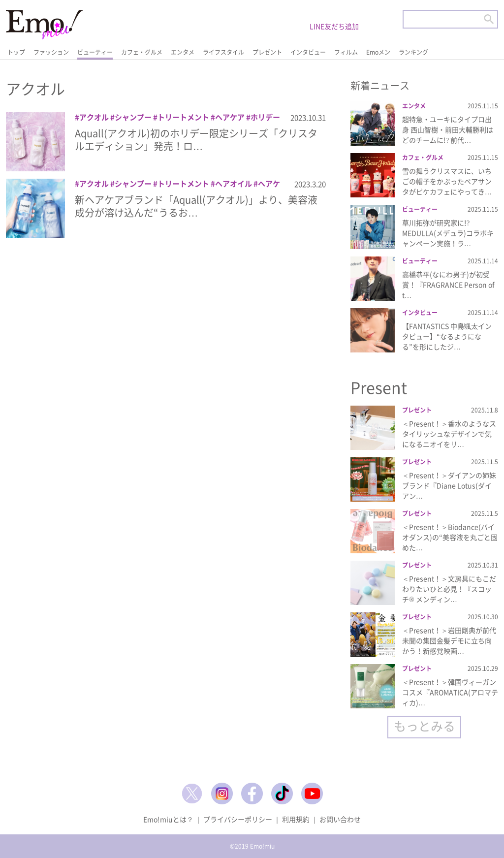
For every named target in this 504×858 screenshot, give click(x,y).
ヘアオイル (234, 184)
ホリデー (265, 117)
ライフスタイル (223, 52)
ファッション (51, 52)
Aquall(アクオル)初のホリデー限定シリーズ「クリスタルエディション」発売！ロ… (196, 140)
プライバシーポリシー (238, 819)
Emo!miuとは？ (168, 819)
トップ (16, 52)
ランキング (413, 52)
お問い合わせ (340, 819)
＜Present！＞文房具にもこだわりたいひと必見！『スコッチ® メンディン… (449, 589)
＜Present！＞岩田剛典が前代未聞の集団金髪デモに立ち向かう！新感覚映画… (449, 640)
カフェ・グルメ (142, 52)
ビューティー (95, 52)
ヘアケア (230, 117)
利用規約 (296, 819)
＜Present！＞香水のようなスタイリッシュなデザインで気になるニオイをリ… (449, 434)
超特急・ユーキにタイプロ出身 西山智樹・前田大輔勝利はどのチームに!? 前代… (448, 129)
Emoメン (378, 52)
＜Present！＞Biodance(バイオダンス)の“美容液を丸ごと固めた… (450, 537)
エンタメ (183, 52)
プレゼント (267, 52)
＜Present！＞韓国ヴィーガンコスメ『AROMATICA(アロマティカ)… (450, 692)
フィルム (346, 52)
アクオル (94, 117)
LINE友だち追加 (334, 26)
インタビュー (308, 52)
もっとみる (425, 726)
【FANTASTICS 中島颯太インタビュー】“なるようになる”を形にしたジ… (447, 336)
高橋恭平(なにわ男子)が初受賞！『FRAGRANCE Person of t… (448, 285)
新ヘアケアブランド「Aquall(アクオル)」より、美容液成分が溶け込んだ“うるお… (196, 206)
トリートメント (183, 117)
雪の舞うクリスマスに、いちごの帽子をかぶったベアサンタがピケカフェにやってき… (447, 181)
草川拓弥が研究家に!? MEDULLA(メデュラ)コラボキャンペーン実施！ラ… (448, 233)
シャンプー (133, 117)
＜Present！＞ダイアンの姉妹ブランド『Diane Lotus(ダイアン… (449, 485)
